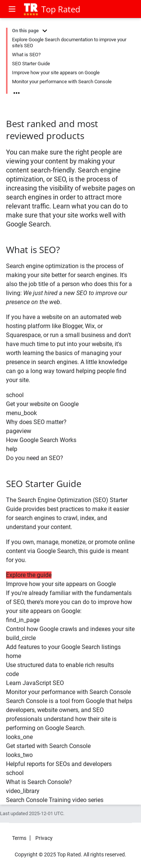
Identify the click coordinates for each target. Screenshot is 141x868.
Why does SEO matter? (36, 422)
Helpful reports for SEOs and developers (59, 764)
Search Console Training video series (55, 800)
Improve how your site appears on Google (56, 73)
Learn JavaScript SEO (35, 683)
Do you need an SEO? (35, 458)
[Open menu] (13, 9)
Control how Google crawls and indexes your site (70, 629)
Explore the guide (29, 575)
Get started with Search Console (48, 746)
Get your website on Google (42, 404)
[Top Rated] (30, 9)
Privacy (44, 838)
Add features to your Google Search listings (63, 647)
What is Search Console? (39, 782)
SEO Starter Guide (31, 64)
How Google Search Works (41, 440)
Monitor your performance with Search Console (62, 82)
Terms (19, 838)
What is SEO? (26, 55)
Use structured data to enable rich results (60, 665)
